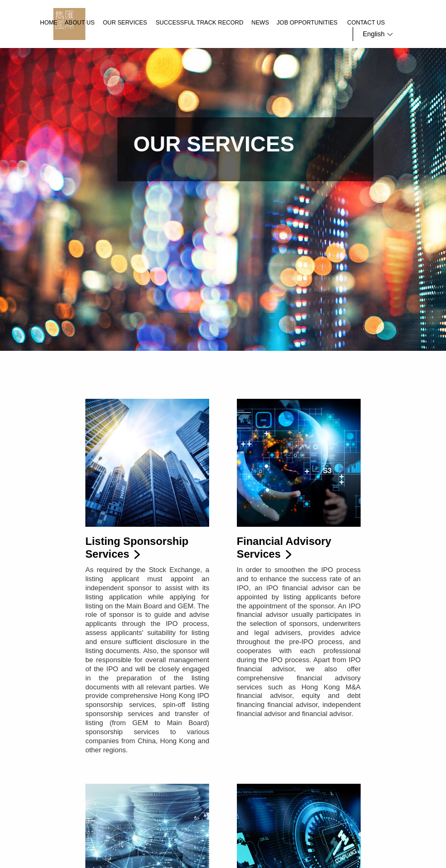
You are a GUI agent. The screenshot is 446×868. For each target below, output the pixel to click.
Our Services (125, 22)
